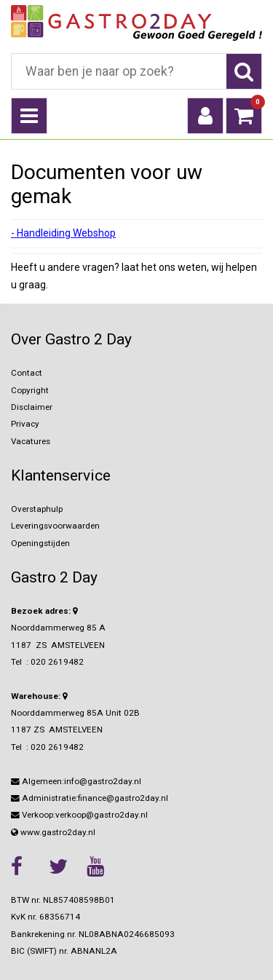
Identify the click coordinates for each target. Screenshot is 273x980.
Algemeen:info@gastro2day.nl (76, 781)
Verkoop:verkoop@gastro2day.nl (79, 815)
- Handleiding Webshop (63, 233)
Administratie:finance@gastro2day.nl (90, 798)
